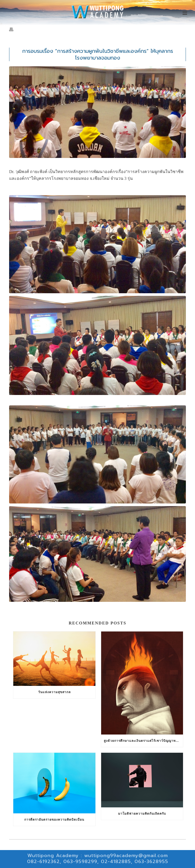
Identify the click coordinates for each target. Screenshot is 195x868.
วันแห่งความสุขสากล (54, 692)
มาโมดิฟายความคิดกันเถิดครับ (142, 814)
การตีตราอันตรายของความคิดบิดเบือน (54, 820)
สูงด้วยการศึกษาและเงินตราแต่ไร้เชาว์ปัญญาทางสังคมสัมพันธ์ (144, 741)
